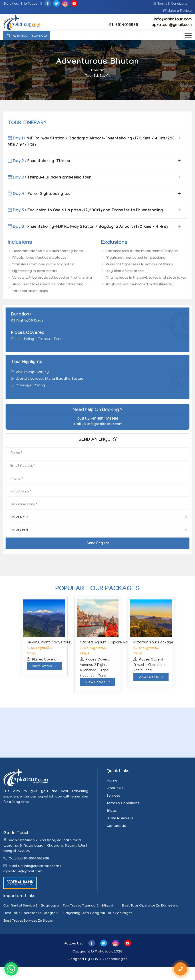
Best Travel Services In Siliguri (29, 920)
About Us (115, 788)
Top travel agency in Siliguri (88, 905)
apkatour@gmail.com (172, 25)
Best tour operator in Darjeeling (150, 905)
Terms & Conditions (170, 4)
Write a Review (178, 11)
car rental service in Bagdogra (31, 905)
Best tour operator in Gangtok (31, 913)
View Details (44, 667)
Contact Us (116, 826)
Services (113, 795)
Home (112, 780)
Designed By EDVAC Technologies (97, 959)
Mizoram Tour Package (153, 643)
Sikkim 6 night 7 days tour (49, 643)
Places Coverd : (42, 660)
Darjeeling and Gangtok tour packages (98, 913)
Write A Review (120, 818)
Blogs (112, 810)
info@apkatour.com (173, 20)
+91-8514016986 (123, 25)
